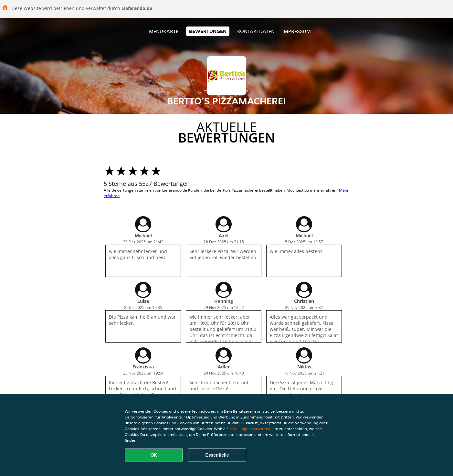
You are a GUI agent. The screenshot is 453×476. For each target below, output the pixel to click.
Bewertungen (208, 31)
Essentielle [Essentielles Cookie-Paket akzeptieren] (217, 455)
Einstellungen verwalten (248, 429)
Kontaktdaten (256, 31)
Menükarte (164, 31)
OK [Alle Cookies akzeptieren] (154, 455)
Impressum (297, 31)
